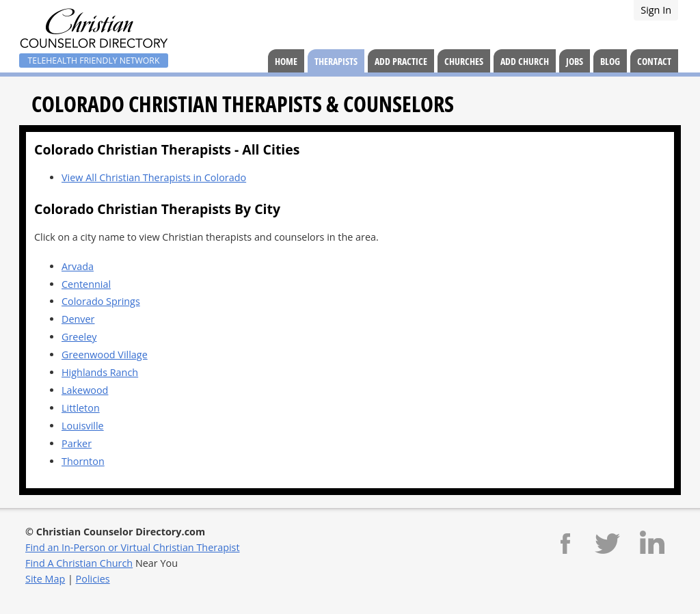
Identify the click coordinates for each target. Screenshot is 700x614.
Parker (77, 443)
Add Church (525, 61)
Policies (93, 579)
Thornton (83, 461)
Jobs (575, 61)
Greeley (79, 337)
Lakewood (85, 390)
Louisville (83, 426)
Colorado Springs (101, 301)
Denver (78, 319)
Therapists (336, 61)
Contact (654, 61)
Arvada (78, 266)
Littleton (81, 408)
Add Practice (401, 61)
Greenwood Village (105, 355)
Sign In (656, 10)
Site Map (45, 579)
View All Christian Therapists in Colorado (154, 177)
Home (286, 61)
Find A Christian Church (79, 563)
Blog (610, 61)
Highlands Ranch (100, 372)
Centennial (86, 284)
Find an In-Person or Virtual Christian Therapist (133, 547)
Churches (464, 61)
